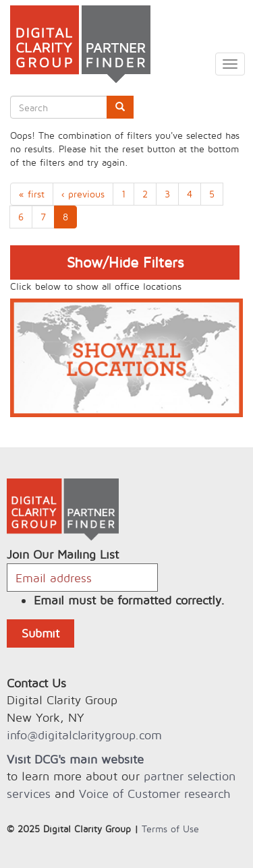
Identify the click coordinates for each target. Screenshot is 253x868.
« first (32, 194)
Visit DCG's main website (75, 759)
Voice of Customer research (154, 794)
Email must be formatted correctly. (129, 600)
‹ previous (83, 194)
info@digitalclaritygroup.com (84, 735)
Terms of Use (170, 829)
